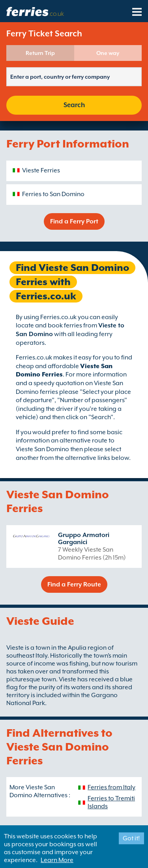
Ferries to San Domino (53, 194)
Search (74, 105)
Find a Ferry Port (74, 221)
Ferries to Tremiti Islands (111, 802)
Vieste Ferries (41, 170)
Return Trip (40, 53)
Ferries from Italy (111, 787)
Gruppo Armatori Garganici (84, 539)
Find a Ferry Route (74, 584)
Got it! (131, 838)
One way (108, 53)
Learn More (57, 860)
